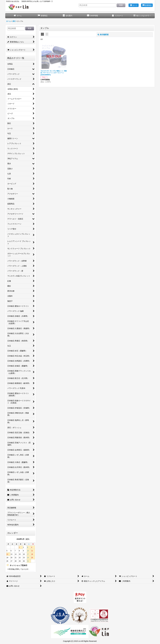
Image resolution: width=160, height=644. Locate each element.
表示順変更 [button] (103, 35)
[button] (142, 16)
